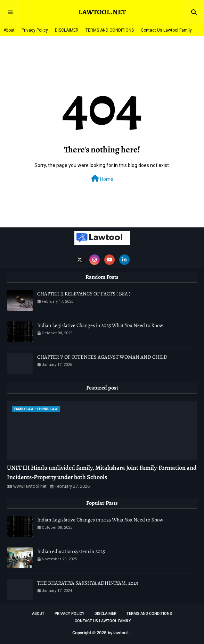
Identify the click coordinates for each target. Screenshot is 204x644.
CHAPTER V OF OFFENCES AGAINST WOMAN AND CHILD (102, 357)
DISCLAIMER (67, 30)
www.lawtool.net (30, 486)
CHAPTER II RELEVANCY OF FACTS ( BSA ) (84, 294)
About (9, 30)
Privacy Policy (35, 30)
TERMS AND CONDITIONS (110, 30)
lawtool (120, 633)
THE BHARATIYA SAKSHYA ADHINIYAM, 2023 (88, 583)
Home (102, 178)
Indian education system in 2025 (71, 551)
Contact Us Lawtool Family (166, 30)
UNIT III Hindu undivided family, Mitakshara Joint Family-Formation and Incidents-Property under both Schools (102, 472)
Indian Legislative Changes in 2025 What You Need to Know (100, 325)
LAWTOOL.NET (102, 12)
